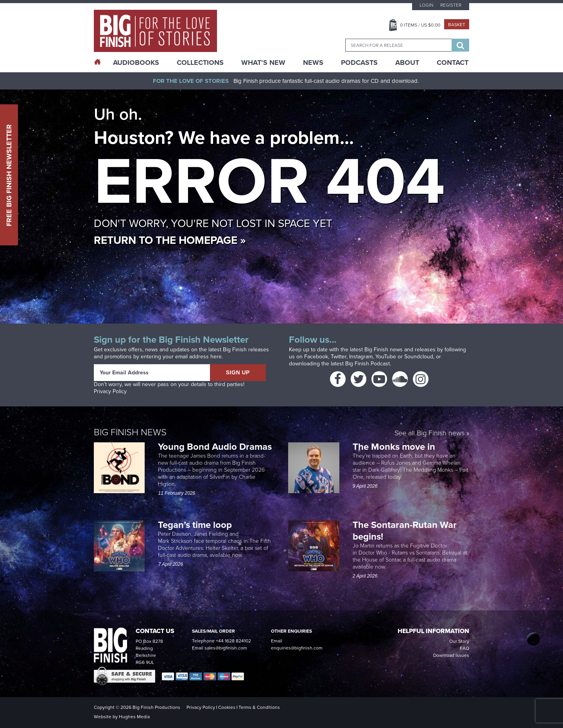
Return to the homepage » (170, 240)
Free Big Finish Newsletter (9, 175)
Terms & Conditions (259, 707)
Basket (457, 25)
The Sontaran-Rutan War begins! (405, 530)
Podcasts (359, 63)
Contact (453, 63)
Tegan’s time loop (196, 525)
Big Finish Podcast (368, 364)
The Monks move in (394, 446)
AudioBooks (136, 63)
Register (451, 5)
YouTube (386, 357)
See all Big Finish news (429, 433)
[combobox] (398, 45)
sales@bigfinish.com (226, 648)
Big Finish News (130, 432)
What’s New (263, 63)
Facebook (316, 357)
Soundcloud (419, 357)
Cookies (227, 707)
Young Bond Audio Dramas (216, 446)
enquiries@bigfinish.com (297, 648)
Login (426, 5)
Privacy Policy (110, 391)
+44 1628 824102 (233, 641)
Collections (200, 63)
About (407, 63)
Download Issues (451, 655)
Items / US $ (420, 25)
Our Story (459, 641)
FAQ (464, 648)
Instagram (361, 357)
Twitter (339, 357)
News (313, 63)
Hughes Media (134, 717)
